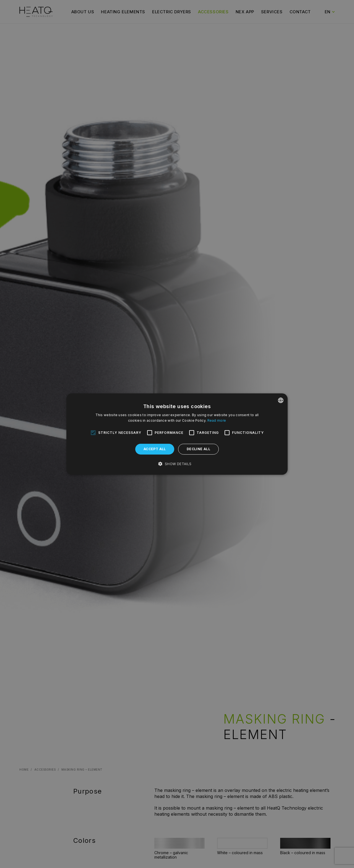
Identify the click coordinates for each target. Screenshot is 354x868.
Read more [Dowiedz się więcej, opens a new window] (217, 420)
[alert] (177, 434)
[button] (177, 464)
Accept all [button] (155, 449)
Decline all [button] (198, 449)
